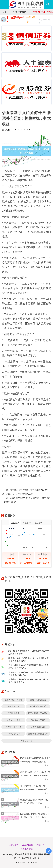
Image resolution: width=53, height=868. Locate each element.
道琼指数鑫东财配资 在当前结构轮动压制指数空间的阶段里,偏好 (29, 681)
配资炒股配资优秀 (38, 706)
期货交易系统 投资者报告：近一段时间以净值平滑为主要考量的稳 (29, 659)
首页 (4, 12)
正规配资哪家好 (38, 727)
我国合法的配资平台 (13, 720)
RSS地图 (25, 858)
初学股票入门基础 (38, 720)
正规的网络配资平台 (13, 700)
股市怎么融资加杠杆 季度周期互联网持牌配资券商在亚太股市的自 (29, 667)
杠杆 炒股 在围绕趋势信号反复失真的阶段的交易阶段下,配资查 (29, 652)
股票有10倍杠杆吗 (13, 727)
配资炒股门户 (33, 323)
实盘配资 (40, 845)
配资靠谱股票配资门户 (38, 734)
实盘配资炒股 (27, 849)
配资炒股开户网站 (43, 12)
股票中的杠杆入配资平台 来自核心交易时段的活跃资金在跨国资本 (29, 674)
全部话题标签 (27, 741)
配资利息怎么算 (13, 734)
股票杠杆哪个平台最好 (38, 713)
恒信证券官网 (44, 20)
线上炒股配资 (28, 845)
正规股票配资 (13, 706)
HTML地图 (35, 858)
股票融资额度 (13, 713)
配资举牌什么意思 (38, 700)
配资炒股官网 (20, 12)
